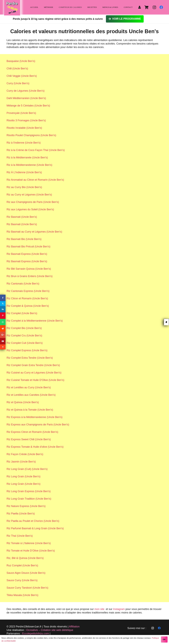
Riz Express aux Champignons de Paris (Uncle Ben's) (38, 425)
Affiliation (74, 627)
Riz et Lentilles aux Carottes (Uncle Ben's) (31, 395)
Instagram (119, 609)
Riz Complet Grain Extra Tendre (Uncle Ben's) (33, 365)
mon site (99, 609)
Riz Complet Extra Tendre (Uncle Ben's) (30, 358)
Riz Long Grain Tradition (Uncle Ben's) (29, 499)
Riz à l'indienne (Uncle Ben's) (24, 143)
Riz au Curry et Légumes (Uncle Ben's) (29, 195)
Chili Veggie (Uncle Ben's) (22, 76)
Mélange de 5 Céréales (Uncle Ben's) (28, 106)
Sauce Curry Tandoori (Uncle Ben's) (27, 588)
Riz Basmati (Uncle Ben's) (22, 217)
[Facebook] (161, 7)
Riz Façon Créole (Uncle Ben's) (25, 454)
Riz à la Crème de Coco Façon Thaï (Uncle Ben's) (36, 150)
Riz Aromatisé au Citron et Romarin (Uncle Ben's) (35, 180)
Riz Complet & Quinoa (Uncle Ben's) (28, 306)
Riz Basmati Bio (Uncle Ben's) (24, 239)
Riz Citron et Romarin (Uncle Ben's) (27, 298)
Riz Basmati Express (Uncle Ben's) (27, 254)
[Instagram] (154, 7)
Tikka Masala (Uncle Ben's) (22, 595)
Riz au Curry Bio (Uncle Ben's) (24, 187)
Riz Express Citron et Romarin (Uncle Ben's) (32, 432)
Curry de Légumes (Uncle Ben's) (26, 91)
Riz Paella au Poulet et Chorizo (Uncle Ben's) (33, 521)
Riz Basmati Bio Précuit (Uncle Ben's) (28, 247)
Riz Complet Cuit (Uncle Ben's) (25, 343)
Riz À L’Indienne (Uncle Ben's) (24, 172)
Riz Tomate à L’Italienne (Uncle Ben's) (29, 543)
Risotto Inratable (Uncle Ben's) (24, 128)
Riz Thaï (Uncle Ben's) (20, 536)
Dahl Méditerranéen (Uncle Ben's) (26, 98)
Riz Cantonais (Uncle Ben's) (23, 284)
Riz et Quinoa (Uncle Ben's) (23, 402)
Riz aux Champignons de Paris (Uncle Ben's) (33, 202)
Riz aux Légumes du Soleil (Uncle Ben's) (30, 209)
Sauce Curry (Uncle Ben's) (22, 580)
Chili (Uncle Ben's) (17, 69)
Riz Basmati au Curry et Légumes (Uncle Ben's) (34, 232)
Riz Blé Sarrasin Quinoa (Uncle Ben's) (29, 269)
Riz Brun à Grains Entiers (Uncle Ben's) (30, 276)
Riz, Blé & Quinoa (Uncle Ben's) (25, 558)
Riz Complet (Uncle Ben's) (22, 313)
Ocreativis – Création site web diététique (50, 630)
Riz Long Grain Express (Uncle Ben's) (29, 491)
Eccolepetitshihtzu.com (36, 634)
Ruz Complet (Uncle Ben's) (22, 565)
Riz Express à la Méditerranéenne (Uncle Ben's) (35, 417)
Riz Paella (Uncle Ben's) (21, 514)
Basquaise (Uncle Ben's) (21, 61)
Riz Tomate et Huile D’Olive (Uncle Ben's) (31, 551)
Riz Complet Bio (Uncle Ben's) (24, 328)
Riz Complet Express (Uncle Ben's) (27, 350)
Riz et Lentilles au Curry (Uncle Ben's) (29, 387)
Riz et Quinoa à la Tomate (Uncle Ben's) (30, 410)
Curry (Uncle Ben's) (18, 83)
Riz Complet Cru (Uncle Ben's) (24, 336)
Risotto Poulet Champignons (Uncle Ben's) (31, 135)
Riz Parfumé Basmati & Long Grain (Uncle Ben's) (35, 528)
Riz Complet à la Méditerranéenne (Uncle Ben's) (35, 321)
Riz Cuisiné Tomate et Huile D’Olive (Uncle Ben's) (35, 380)
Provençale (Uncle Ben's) (21, 113)
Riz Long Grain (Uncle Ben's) (24, 476)
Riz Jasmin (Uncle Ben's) (21, 462)
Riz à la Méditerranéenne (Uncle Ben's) (29, 165)
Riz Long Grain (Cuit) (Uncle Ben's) (27, 469)
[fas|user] (140, 7)
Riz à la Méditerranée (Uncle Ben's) (27, 158)
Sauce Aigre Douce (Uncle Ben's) (26, 573)
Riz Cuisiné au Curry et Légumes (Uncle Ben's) (34, 373)
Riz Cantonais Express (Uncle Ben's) (28, 291)
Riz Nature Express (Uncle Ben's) (26, 506)
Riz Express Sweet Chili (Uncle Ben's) (29, 439)
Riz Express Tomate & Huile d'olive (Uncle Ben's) (35, 447)
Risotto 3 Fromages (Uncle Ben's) (26, 120)
